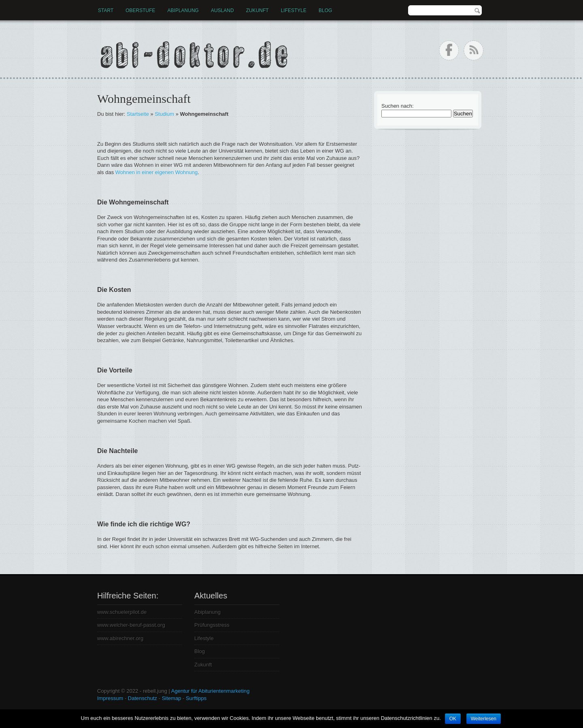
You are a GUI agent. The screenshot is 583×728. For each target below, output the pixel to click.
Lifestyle (294, 11)
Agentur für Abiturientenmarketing (211, 691)
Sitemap (172, 698)
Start (106, 11)
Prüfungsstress (212, 625)
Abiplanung (183, 11)
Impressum (110, 698)
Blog (325, 11)
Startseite (138, 114)
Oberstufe (140, 11)
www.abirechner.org (120, 638)
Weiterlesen (484, 719)
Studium (164, 114)
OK (453, 719)
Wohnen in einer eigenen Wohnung (156, 172)
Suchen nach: (398, 106)
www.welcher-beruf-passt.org (131, 625)
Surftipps (196, 698)
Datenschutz (143, 698)
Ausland (222, 11)
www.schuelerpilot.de (122, 612)
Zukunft (257, 11)
